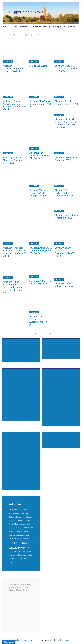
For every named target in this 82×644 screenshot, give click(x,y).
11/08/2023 (34, 62)
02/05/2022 (34, 186)
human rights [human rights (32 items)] (17, 535)
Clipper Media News (26, 12)
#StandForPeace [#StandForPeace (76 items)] (16, 509)
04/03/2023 (59, 97)
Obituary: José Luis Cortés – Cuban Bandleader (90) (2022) (66, 193)
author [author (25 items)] (28, 513)
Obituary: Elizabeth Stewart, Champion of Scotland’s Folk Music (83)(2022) (66, 123)
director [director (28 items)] (16, 528)
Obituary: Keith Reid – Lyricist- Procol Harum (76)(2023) (66, 68)
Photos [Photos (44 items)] (18, 551)
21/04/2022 (59, 211)
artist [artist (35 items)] (20, 513)
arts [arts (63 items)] (24, 513)
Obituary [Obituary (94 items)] (13, 547)
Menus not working (41, 26)
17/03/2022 (8, 278)
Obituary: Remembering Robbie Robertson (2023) (14, 68)
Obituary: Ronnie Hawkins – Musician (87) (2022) (14, 160)
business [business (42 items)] (19, 517)
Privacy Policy (59, 26)
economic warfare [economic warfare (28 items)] (14, 531)
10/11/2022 (59, 115)
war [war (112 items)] (11, 562)
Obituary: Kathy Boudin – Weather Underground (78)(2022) (38, 194)
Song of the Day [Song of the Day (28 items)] (13, 555)
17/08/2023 (8, 62)
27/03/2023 (8, 97)
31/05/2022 (8, 153)
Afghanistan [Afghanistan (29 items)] (12, 513)
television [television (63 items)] (23, 555)
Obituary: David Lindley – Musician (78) (67, 103)
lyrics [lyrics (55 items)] (11, 538)
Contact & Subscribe (21, 26)
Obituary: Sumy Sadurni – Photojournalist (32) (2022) (65, 252)
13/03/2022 (34, 277)
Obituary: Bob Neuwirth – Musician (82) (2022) (40, 155)
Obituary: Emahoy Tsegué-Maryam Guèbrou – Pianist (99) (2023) (15, 105)
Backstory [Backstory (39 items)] (12, 517)
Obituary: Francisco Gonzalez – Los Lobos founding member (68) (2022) (15, 252)
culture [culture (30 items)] (11, 528)
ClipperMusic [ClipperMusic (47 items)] (14, 524)
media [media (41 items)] (16, 538)
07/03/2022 (34, 312)
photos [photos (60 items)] (12, 551)
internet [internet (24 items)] (23, 535)
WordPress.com (63, 640)
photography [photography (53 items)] (23, 548)
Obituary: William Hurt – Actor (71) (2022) (41, 282)
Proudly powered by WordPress (25, 640)
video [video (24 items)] (29, 559)
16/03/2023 (34, 97)
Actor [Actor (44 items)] (26, 510)
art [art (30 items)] (17, 513)
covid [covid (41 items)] (28, 524)
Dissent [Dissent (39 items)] (21, 528)
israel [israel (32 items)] (28, 535)
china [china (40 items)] (25, 517)
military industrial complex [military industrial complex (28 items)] (26, 539)
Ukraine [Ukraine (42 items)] (30, 555)
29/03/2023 (59, 62)
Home (6, 26)
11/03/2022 (59, 279)
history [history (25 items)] (11, 535)
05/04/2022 (8, 244)
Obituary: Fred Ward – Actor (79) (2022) (66, 159)
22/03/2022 (34, 244)
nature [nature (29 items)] (20, 543)
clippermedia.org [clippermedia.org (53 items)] (24, 520)
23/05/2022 (34, 149)
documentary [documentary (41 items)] (29, 528)
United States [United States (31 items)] (23, 559)
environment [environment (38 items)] (24, 531)
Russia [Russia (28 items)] (29, 552)
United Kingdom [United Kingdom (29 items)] (14, 559)
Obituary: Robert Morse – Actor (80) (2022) (67, 216)
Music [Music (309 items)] (13, 543)
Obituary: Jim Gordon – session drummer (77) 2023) (41, 104)
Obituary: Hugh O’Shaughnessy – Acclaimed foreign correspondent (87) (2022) (13, 287)
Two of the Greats (38, 66)
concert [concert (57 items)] (22, 524)
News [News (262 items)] (26, 543)
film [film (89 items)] (30, 531)
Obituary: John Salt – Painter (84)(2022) (65, 285)
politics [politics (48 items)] (24, 551)
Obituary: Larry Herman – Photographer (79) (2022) (38, 320)
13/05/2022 (59, 153)
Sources (72, 26)
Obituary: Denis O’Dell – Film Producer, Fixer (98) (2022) (40, 250)
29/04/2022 (59, 186)
